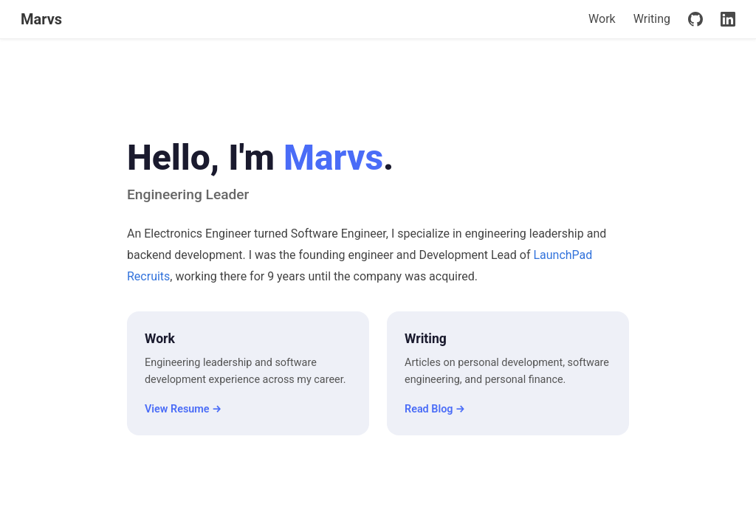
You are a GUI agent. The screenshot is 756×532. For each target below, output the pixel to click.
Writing (652, 19)
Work (602, 19)
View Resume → (183, 409)
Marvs (41, 19)
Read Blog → (435, 409)
